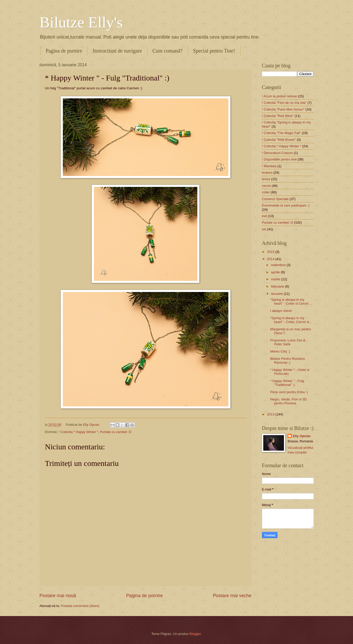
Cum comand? (168, 51)
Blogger (195, 634)
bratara (267, 173)
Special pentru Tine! (214, 51)
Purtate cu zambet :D (116, 432)
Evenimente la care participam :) (286, 205)
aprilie (276, 272)
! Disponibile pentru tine (279, 159)
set (264, 229)
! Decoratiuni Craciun (277, 153)
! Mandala (269, 166)
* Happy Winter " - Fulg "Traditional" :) (287, 383)
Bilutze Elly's (81, 22)
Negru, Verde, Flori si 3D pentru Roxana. (288, 401)
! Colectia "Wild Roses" (279, 140)
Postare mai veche (232, 596)
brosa (266, 179)
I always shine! (281, 311)
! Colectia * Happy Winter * (78, 432)
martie (276, 279)
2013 (271, 414)
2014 (271, 259)
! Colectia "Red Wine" (278, 116)
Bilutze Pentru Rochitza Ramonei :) (288, 361)
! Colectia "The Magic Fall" (281, 133)
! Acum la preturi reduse (280, 96)
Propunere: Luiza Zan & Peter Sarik (288, 342)
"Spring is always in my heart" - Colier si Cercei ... (291, 302)
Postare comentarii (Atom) (80, 606)
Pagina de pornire (64, 51)
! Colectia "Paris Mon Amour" (283, 109)
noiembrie (279, 265)
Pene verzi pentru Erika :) (289, 392)
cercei (266, 186)
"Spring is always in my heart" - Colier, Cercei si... (291, 320)
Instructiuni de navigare (117, 51)
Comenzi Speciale (275, 199)
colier (266, 192)
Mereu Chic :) (280, 351)
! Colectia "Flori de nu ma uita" (284, 103)
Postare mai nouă (58, 596)
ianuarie (277, 294)
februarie (278, 286)
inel (265, 216)
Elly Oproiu (302, 436)
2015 (271, 252)
